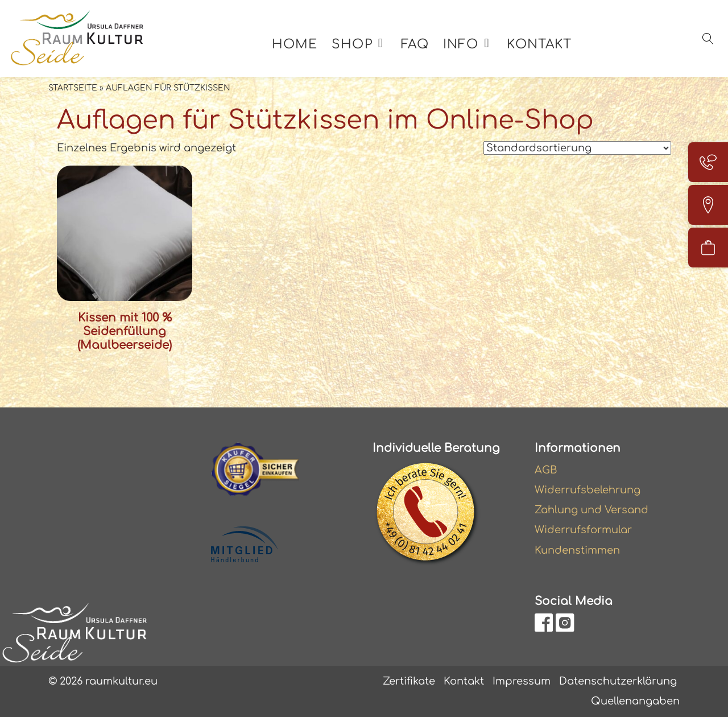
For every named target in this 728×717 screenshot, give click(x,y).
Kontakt (539, 44)
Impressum (522, 681)
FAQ (415, 44)
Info (461, 44)
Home (295, 44)
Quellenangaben (635, 701)
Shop (352, 44)
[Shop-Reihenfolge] (577, 148)
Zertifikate (409, 681)
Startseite (73, 88)
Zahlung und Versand (591, 510)
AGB (546, 470)
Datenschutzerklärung (618, 681)
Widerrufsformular (583, 530)
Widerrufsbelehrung (588, 490)
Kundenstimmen (577, 550)
